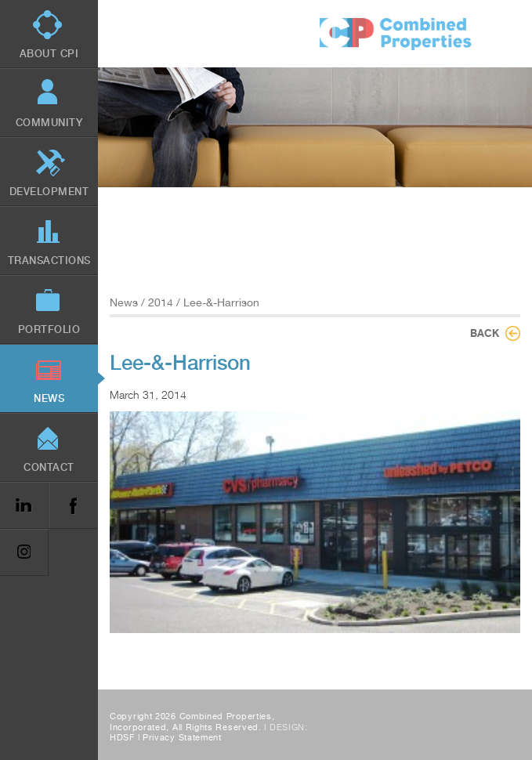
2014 (161, 302)
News (124, 302)
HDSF (122, 738)
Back (485, 333)
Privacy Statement (182, 738)
